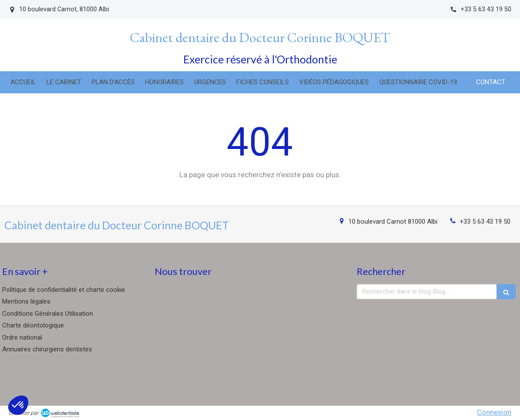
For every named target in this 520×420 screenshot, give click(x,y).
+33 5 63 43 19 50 (485, 222)
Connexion (494, 412)
